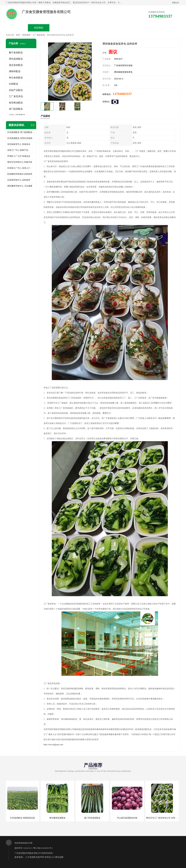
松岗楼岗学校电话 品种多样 (20, 174)
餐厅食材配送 (16, 53)
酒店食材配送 (16, 65)
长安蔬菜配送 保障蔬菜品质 (23, 818)
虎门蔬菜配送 (16, 109)
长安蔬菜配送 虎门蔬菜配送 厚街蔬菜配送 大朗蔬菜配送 (21, 132)
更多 (33, 125)
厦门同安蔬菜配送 (92, 818)
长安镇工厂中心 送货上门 (19, 168)
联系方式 (148, 28)
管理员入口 (50, 857)
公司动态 (104, 28)
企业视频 (60, 28)
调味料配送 (15, 71)
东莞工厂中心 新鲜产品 (18, 150)
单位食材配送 (16, 78)
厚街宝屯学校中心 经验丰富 (20, 162)
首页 (18, 35)
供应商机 (39, 28)
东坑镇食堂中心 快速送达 (19, 144)
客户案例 (126, 28)
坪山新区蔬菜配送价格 (127, 818)
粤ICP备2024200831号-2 (43, 848)
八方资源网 (30, 857)
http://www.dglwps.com (53, 745)
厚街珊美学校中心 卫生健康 (20, 186)
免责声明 (40, 857)
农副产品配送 (16, 90)
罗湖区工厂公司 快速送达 (19, 156)
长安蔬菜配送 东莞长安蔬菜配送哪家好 (21, 138)
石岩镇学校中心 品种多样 (19, 180)
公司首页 (17, 28)
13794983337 (122, 94)
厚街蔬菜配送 (16, 59)
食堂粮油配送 (16, 103)
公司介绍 (82, 28)
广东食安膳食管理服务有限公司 (28, 853)
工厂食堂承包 (39, 35)
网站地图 (59, 857)
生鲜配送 (14, 84)
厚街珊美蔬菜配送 (57, 818)
